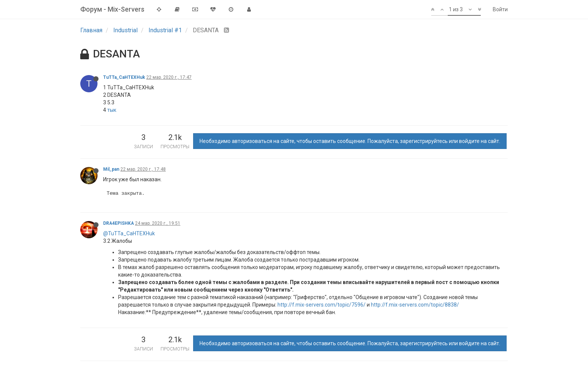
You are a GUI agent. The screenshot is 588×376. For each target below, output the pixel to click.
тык (112, 110)
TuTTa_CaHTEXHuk (124, 77)
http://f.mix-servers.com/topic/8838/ (415, 305)
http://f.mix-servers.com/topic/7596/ (322, 305)
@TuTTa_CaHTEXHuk (129, 233)
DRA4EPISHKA (118, 223)
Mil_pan (111, 169)
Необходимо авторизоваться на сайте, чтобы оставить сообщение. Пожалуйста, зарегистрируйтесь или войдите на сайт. (350, 141)
